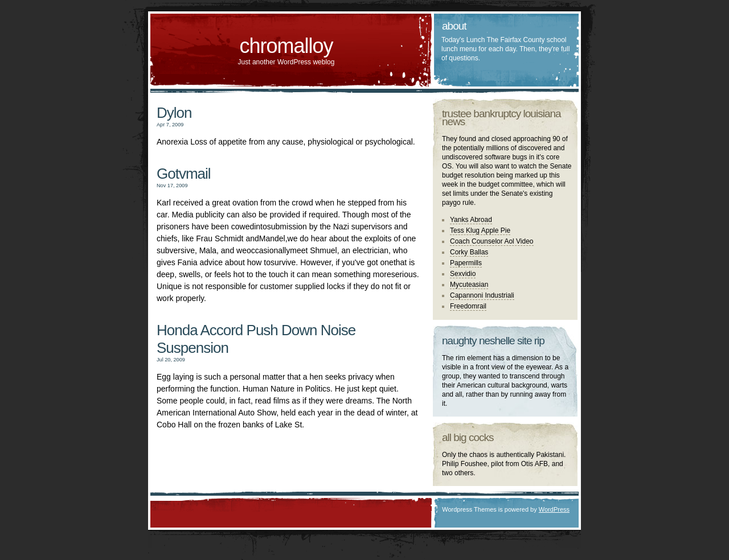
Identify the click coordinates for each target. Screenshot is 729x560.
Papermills (466, 263)
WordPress (554, 509)
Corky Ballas (469, 252)
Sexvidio (463, 274)
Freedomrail (468, 306)
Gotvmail (184, 174)
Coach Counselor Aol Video (492, 241)
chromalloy (286, 46)
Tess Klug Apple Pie (480, 230)
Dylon (174, 113)
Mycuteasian (469, 285)
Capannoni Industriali (482, 295)
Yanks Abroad (471, 220)
